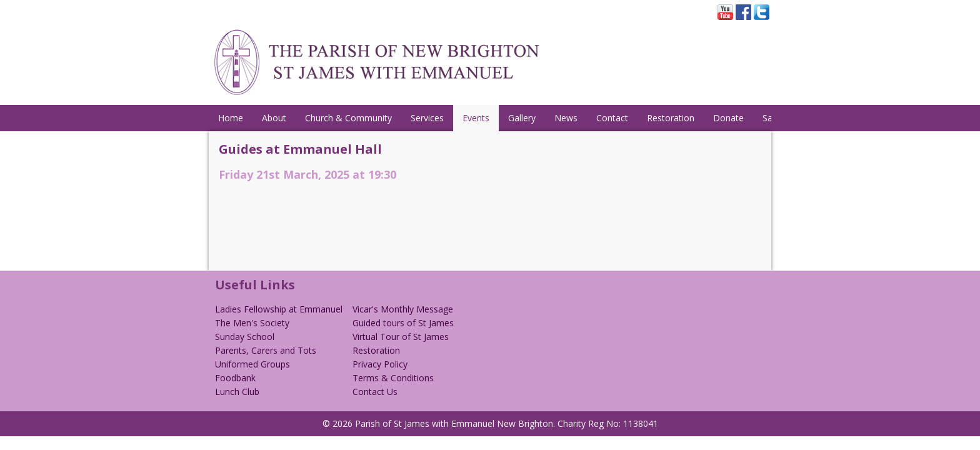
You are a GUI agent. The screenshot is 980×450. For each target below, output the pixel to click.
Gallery (522, 118)
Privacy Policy (380, 364)
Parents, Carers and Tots (266, 350)
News (566, 118)
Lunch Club (237, 392)
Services (427, 118)
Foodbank (235, 378)
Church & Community (348, 118)
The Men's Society (252, 323)
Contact (612, 118)
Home (231, 118)
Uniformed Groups (252, 364)
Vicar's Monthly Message (403, 309)
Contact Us (375, 392)
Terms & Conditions (393, 378)
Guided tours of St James (403, 323)
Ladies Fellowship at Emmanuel (279, 309)
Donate (728, 118)
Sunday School (245, 337)
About (274, 118)
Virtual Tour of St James (401, 337)
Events (476, 118)
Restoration (671, 118)
